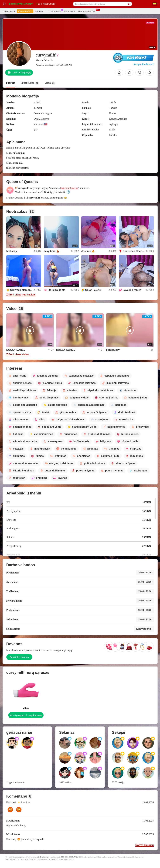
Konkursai (70, 11)
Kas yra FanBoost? (144, 64)
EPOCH (64, 857)
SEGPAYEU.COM (76, 857)
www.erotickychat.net (40, 857)
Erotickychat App (87, 11)
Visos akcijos (55, 11)
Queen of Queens (69, 188)
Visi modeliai (9, 11)
